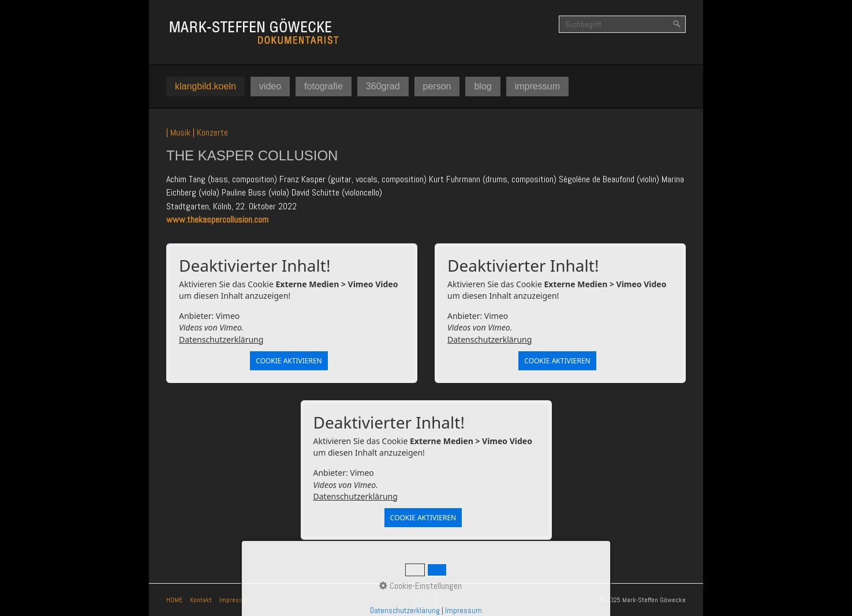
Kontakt (201, 600)
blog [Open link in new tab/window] (483, 86)
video (270, 86)
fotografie (324, 86)
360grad (383, 86)
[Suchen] (677, 24)
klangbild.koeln (205, 86)
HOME (174, 600)
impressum (537, 86)
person (437, 86)
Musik (180, 132)
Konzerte (212, 132)
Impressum (235, 600)
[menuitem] (205, 87)
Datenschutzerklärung (221, 339)
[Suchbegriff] (622, 24)
